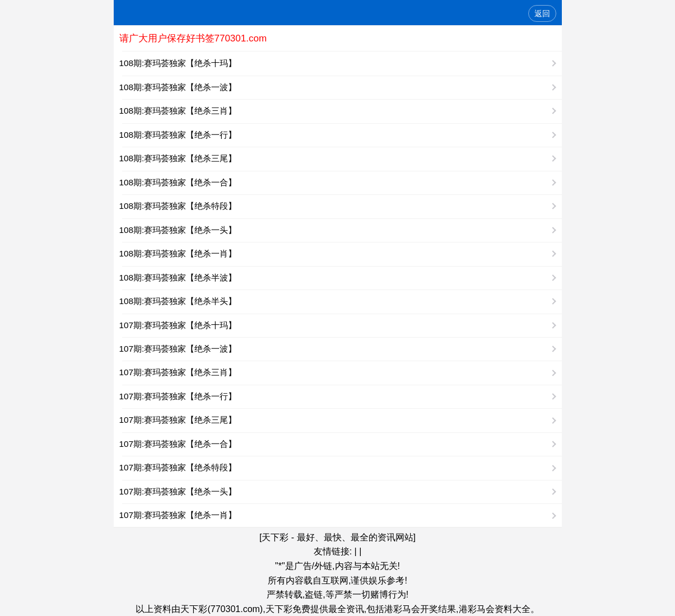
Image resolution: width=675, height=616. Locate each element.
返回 (542, 13)
